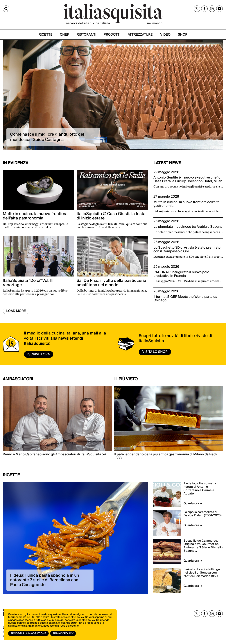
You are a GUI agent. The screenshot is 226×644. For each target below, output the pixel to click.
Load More (16, 311)
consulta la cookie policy (80, 620)
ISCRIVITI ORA (39, 354)
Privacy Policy (63, 634)
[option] (113, 95)
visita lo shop (155, 352)
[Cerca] (6, 9)
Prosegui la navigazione (28, 634)
